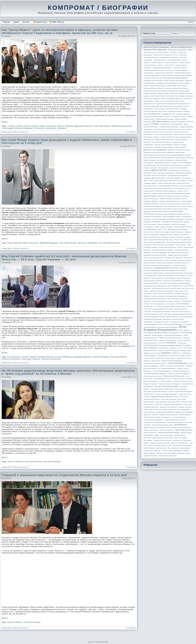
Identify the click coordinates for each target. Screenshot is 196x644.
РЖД (161, 338)
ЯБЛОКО (160, 453)
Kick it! (10, 132)
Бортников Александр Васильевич (181, 93)
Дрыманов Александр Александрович (162, 160)
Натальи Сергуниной (51, 359)
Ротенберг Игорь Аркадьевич (167, 348)
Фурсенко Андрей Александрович (160, 417)
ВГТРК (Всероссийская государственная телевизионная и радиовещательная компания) (167, 104)
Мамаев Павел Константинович (178, 255)
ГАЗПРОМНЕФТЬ (177, 124)
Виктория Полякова (173, 109)
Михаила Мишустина (183, 278)
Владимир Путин (155, 114)
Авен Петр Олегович (162, 52)
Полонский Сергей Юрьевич (153, 319)
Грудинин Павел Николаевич (164, 140)
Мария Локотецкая (150, 263)
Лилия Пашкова (181, 245)
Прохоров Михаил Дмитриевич (167, 327)
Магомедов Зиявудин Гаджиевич (163, 250)
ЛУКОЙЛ (180, 247)
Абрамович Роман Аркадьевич (155, 50)
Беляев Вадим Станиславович (177, 86)
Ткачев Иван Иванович (160, 392)
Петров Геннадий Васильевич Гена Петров (157, 314)
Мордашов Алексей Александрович (155, 286)
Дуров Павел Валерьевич (163, 163)
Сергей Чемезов (170, 358)
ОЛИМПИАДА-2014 (150, 306)
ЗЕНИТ (146, 181)
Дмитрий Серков (155, 158)
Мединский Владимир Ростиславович (173, 271)
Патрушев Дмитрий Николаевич (163, 309)
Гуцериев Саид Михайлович (164, 145)
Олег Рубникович (183, 304)
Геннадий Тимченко (160, 129)
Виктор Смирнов (160, 109)
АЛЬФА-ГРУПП (169, 65)
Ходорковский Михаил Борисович (175, 420)
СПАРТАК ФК (148, 379)
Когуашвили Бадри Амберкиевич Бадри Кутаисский (172, 214)
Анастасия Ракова (102, 126)
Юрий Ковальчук (149, 448)
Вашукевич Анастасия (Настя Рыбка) (167, 101)
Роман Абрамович (184, 340)
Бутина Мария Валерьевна (184, 96)
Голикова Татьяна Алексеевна (162, 132)
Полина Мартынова (186, 317)
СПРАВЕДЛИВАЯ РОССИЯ (162, 379)
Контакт (26, 22)
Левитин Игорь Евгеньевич (183, 240)
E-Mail (4, 132)
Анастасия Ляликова (180, 68)
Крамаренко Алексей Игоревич (178, 229)
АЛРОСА (160, 65)
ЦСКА (168, 428)
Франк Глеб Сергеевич (151, 415)
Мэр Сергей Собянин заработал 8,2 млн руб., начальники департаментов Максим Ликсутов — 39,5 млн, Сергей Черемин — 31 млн (64, 258)
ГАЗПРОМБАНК (165, 124)
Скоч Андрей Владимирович (167, 368)
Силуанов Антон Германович (175, 366)
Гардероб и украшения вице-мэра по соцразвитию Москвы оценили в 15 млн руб (64, 475)
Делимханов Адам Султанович (164, 147)
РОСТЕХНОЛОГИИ (151, 345)
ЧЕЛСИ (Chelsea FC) (150, 433)
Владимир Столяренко (34, 128)
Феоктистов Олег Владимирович (179, 410)
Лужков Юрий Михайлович (167, 247)
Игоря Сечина (157, 188)
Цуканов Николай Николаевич (181, 428)
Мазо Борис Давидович (159, 253)
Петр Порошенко (185, 312)
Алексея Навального (171, 63)
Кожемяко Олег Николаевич (153, 217)
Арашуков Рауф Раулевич (183, 73)
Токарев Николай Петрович (183, 392)
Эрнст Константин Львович (157, 445)
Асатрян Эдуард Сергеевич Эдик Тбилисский (158, 75)
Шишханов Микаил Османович (160, 443)
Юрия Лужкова (185, 448)
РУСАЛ (180, 348)
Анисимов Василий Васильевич (154, 70)
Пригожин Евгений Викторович (174, 324)
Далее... (5, 122)
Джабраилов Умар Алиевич (176, 152)
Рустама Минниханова (109, 243)
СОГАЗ (188, 376)
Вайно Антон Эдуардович (152, 99)
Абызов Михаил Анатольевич (177, 50)
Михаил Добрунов (181, 276)
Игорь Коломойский (186, 186)
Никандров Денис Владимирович (176, 296)
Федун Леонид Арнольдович (158, 410)
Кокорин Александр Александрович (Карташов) (168, 219)
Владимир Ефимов (82, 357)
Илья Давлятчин (168, 188)
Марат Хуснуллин (48, 126)
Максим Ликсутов (46, 357)
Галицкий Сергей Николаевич (169, 127)
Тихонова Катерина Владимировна (162, 389)
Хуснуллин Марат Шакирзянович (163, 425)
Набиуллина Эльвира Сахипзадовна (161, 291)
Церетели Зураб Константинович (154, 428)
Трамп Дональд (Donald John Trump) (164, 397)
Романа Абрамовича (150, 343)
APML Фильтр (58, 22)
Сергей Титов (160, 358)
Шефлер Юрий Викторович (163, 440)
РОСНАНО (162, 343)
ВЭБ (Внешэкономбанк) (178, 122)
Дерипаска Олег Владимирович (155, 150)
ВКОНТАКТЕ (162, 111)
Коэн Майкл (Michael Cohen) (153, 229)
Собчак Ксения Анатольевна (153, 376)
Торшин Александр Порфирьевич (167, 394)
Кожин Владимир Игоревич (172, 217)
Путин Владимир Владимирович (165, 328)
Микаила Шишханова (122, 126)
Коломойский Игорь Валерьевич (172, 222)
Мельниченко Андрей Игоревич (154, 273)
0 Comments (131, 132)
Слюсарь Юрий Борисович (181, 371)
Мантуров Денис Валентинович (154, 260)
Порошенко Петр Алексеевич (179, 322)
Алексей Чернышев (157, 63)
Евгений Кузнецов (163, 165)
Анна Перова (170, 70)
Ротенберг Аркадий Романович (170, 345)
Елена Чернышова (174, 170)
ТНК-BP (171, 392)
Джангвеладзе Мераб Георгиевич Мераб (157, 155)
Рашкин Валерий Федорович (173, 335)
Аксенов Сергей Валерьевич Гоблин (166, 55)
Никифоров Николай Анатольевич (155, 299)
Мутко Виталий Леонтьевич (160, 288)
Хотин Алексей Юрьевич (175, 422)
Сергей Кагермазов (150, 356)
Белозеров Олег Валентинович (167, 83)
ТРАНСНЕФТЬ (183, 397)
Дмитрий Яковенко (84, 126)
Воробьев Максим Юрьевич (165, 119)
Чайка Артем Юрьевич (151, 430)
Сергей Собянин (31, 126)
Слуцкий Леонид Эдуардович (162, 371)
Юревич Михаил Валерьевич (182, 445)
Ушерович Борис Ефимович (168, 407)
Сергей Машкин (162, 356)
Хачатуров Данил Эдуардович (153, 420)
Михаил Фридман (170, 278)
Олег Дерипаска (159, 304)
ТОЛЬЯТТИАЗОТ (149, 394)
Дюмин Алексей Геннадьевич (182, 163)
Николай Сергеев (172, 299)
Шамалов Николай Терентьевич (163, 438)
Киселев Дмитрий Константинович (175, 206)
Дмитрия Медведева (168, 158)
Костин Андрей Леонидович (164, 227)
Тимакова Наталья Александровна (169, 384)
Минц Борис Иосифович (166, 276)
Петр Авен (175, 312)
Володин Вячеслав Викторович (154, 117)
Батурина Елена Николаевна (153, 81)
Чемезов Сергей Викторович (169, 433)
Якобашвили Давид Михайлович (174, 453)
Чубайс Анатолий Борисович (164, 435)
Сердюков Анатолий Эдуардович (172, 361)
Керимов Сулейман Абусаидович (170, 199)
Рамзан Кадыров (157, 335)
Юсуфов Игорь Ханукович (152, 451)
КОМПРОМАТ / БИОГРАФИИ (98, 8)
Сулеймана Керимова (180, 381)
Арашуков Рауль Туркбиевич (164, 73)
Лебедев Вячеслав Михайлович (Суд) (161, 240)
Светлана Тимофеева (88, 243)
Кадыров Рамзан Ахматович (161, 194)
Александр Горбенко (31, 359)
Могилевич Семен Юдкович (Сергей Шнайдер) (175, 283)
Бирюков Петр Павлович (180, 88)
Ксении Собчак (148, 232)
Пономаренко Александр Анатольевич (156, 322)
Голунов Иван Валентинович (164, 135)
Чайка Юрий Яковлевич (184, 430)
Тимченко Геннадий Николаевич (166, 386)
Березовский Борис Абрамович (154, 88)
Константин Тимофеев (56, 128)
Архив (16, 22)
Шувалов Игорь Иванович (179, 443)
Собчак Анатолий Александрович (179, 374)
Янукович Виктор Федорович (167, 456)
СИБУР (162, 366)
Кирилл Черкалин (66, 126)
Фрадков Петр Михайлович (184, 412)
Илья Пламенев (180, 188)
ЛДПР (145, 240)
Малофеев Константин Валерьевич (155, 255)
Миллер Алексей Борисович (174, 273)
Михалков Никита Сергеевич (153, 281)
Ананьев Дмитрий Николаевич (162, 68)
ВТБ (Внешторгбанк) (161, 122)
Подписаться (40, 22)
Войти (191, 22)
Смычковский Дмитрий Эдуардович (155, 374)
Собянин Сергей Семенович (174, 376)
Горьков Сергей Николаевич (183, 135)
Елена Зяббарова (63, 357)
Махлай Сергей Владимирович (161, 265)
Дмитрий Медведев (49, 243)
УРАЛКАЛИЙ (158, 404)
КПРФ (165, 229)
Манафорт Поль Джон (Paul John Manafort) (179, 258)
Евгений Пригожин (176, 165)
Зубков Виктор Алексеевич (178, 181)
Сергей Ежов (186, 353)
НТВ (152, 304)
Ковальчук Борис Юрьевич (161, 211)
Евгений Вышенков (150, 165)
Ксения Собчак (159, 232)
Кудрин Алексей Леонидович (174, 232)
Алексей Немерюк (100, 357)
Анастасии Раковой (52, 462)
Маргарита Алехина (184, 260)
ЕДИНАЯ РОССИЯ (159, 170)
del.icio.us (25, 132)
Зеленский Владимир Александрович (178, 178)
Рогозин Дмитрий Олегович (173, 338)
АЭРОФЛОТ (147, 78)
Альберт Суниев (15, 126)
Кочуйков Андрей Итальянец (183, 227)
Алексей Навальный (174, 60)
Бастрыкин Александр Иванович (176, 78)
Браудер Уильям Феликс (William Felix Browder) (159, 96)
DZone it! (17, 132)
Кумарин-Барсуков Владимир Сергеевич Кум (175, 235)
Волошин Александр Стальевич (175, 117)
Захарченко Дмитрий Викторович (154, 178)
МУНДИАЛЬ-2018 (178, 286)
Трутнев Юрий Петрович (152, 399)
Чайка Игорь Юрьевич (167, 430)
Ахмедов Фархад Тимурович (183, 75)
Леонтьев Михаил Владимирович (154, 242)
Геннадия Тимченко (174, 129)
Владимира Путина (168, 114)
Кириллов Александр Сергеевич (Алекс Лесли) (175, 204)
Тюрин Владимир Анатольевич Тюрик (168, 402)
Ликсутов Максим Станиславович (164, 245)
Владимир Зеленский (174, 111)
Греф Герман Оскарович (152, 137)
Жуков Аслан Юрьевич (159, 176)
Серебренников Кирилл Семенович (155, 363)
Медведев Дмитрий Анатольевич (166, 268)
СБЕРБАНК (166, 353)
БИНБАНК (168, 88)
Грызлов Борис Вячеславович (161, 142)
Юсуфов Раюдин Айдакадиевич (172, 451)
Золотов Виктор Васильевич (159, 181)
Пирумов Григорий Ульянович (182, 314)
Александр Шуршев (160, 60)
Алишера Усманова (150, 65)
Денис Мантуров (181, 147)
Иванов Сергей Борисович (167, 183)
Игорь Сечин (148, 188)
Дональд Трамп (181, 158)
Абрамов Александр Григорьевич (181, 47)
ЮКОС (169, 445)
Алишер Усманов (185, 63)
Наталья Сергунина (11, 359)
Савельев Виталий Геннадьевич (169, 351)
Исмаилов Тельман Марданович (166, 191)
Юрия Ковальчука (173, 448)
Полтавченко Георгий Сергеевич (174, 319)
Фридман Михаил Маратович (169, 415)
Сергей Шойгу (181, 358)
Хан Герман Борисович (179, 417)
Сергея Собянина (15, 462)
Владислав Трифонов (183, 114)
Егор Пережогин (163, 168)
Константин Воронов (164, 224)
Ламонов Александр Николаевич (180, 237)
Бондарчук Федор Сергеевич (160, 93)
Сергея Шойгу (155, 361)
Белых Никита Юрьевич (158, 86)
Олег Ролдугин (170, 304)
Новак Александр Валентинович (163, 301)
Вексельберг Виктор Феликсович (162, 106)
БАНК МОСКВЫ (158, 78)
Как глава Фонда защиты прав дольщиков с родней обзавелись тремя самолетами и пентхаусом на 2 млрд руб (67, 141)
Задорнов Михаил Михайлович (178, 176)
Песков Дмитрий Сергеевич (161, 312)
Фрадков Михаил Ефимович (165, 412)
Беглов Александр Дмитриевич (174, 81)
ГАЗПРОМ (154, 124)
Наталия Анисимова (158, 296)
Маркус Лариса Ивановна (165, 263)
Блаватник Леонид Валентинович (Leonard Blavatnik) (161, 91)
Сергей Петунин (174, 356)
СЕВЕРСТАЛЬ (176, 353)
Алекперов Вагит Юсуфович (169, 58)
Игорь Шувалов (14, 243)
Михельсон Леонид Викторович (174, 281)
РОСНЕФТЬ (171, 343)
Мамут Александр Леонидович (154, 258)
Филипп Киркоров (149, 412)
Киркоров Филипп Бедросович (153, 206)
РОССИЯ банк (182, 343)
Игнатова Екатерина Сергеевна (169, 186)
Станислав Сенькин (179, 379)
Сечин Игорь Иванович (177, 363)
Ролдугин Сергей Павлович (168, 340)
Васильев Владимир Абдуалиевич (172, 99)
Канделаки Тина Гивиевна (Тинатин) (168, 196)
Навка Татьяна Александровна (163, 294)
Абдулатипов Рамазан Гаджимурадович (156, 47)
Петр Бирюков (14, 357)
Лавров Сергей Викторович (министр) (156, 237)
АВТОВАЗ (173, 52)
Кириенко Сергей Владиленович (169, 201)
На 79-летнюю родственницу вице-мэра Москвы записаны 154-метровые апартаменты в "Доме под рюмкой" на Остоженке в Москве (68, 372)
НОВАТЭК (177, 301)
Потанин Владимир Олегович (153, 324)
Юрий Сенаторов (161, 448)
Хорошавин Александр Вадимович (155, 422)
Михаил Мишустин (157, 278)
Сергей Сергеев (185, 356)
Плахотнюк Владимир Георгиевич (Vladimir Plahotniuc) (161, 317)
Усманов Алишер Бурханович (173, 404)
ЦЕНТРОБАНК (180, 425)
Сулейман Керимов (165, 381)
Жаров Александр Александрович (164, 173)
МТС (169, 286)
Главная (6, 22)
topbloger (7, 36)
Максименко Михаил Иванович (178, 253)
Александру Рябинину (12, 128)
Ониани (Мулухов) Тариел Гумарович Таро (171, 306)
